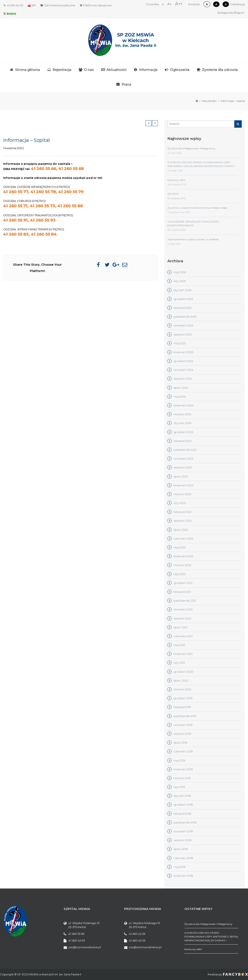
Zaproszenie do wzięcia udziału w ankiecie (193, 239)
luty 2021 (179, 663)
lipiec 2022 (181, 530)
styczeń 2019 (182, 796)
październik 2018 (185, 822)
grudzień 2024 (183, 361)
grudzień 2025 (183, 299)
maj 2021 (179, 645)
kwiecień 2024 (184, 405)
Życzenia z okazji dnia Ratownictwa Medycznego (197, 208)
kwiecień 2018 (183, 876)
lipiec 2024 (181, 388)
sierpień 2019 (182, 734)
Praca (126, 84)
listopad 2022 (183, 512)
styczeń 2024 (183, 423)
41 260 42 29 (137, 934)
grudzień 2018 (183, 805)
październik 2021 (185, 601)
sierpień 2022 (183, 521)
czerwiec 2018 (183, 858)
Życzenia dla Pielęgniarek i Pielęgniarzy (191, 148)
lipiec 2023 (181, 476)
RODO (10, 14)
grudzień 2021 (183, 583)
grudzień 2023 (183, 432)
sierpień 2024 (183, 379)
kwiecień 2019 (183, 769)
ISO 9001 (173, 194)
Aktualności (116, 70)
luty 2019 (179, 787)
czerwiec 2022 (183, 538)
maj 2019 (179, 760)
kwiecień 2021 (183, 654)
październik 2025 (185, 317)
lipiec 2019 (181, 743)
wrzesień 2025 (183, 325)
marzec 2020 (183, 689)
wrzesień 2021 (183, 609)
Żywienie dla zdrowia (220, 70)
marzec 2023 (182, 494)
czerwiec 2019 (183, 751)
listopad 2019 (182, 707)
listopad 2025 (183, 308)
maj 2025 (180, 343)
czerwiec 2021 (183, 636)
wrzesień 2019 (183, 725)
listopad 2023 (183, 441)
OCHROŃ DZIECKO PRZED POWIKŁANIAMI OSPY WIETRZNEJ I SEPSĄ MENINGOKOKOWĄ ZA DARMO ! (211, 937)
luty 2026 (180, 281)
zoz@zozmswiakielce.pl (85, 947)
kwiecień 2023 (184, 485)
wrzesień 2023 (183, 459)
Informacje (148, 70)
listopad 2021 (182, 592)
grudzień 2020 (184, 672)
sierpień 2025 (183, 334)
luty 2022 (180, 574)
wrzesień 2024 (183, 370)
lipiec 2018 (181, 849)
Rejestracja (62, 70)
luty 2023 (180, 503)
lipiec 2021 (180, 627)
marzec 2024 (182, 414)
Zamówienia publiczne (58, 5)
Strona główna (28, 70)
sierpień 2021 (182, 618)
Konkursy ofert (176, 180)
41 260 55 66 (76, 934)
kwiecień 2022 (183, 556)
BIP (32, 5)
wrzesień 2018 (183, 831)
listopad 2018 (182, 814)
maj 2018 (180, 867)
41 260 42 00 (14, 5)
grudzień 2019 (183, 698)
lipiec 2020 (181, 680)
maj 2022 (180, 547)
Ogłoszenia (180, 70)
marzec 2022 (182, 565)
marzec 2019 (182, 778)
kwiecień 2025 (183, 352)
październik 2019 (185, 716)
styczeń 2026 (183, 290)
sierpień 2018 (183, 840)
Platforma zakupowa (96, 5)
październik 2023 (185, 450)
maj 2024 (180, 397)
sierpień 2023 (183, 467)
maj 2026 (180, 272)
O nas (89, 70)
